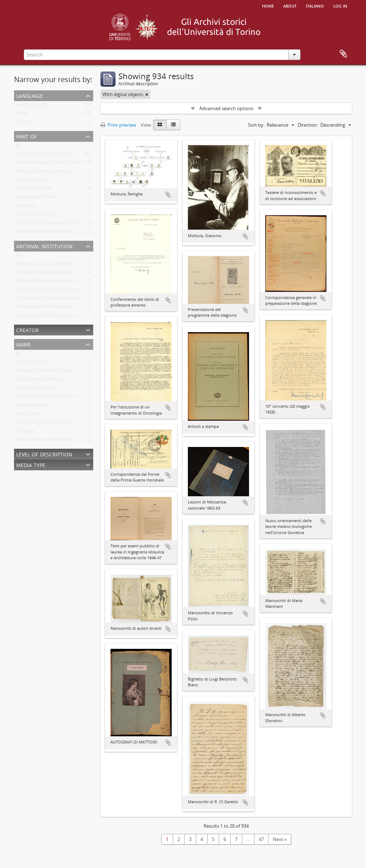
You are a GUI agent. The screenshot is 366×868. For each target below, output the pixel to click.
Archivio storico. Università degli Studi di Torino (66, 265)
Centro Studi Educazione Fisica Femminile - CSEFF (68, 224)
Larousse (25, 432)
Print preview (118, 125)
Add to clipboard (168, 195)
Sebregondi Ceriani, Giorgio (44, 424)
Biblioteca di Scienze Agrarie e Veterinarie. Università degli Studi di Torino (93, 299)
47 (261, 839)
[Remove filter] (147, 94)
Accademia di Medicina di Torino (50, 317)
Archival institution (44, 246)
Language (30, 95)
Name (24, 344)
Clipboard (343, 54)
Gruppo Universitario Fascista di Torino (57, 372)
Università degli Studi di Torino (48, 164)
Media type (31, 464)
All (18, 146)
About (290, 5)
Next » (280, 839)
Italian (22, 114)
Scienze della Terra (35, 216)
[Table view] (173, 125)
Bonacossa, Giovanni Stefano (46, 398)
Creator (28, 329)
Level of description (44, 454)
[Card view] (160, 125)
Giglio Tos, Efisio (33, 363)
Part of (26, 136)
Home (268, 5)
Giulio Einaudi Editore (38, 380)
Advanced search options (226, 108)
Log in (340, 5)
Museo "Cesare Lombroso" (44, 172)
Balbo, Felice (29, 415)
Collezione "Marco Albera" (43, 155)
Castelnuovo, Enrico (37, 198)
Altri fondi (26, 207)
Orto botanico (31, 181)
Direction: (308, 125)
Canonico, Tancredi (36, 389)
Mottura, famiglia (34, 190)
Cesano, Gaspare (33, 406)
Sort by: (256, 125)
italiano (315, 5)
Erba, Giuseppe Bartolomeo (45, 233)
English (23, 123)
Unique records (32, 106)
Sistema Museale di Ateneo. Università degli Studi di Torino (78, 273)
